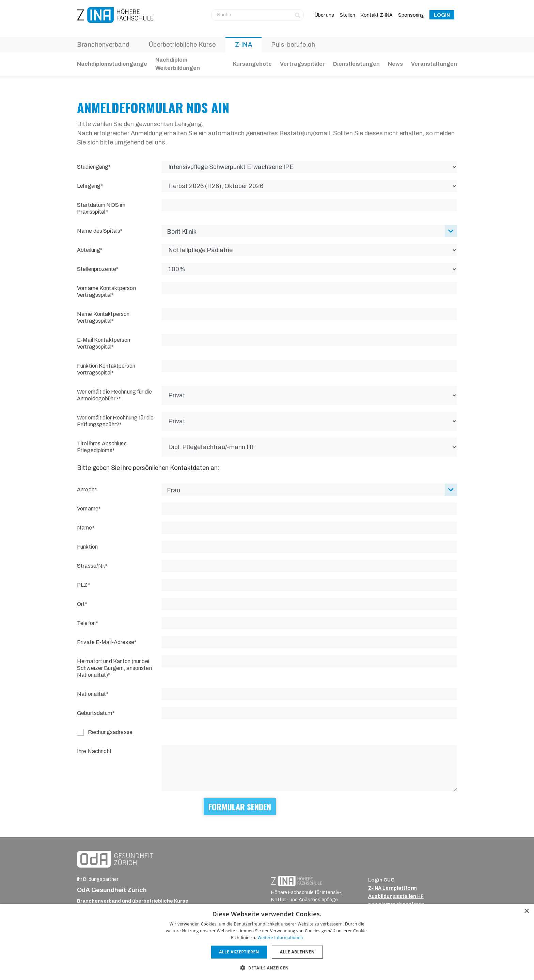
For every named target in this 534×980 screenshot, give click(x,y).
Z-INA (244, 45)
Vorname (88, 509)
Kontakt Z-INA (377, 15)
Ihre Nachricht (94, 751)
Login (442, 15)
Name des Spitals (99, 231)
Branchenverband (103, 45)
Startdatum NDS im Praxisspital (101, 208)
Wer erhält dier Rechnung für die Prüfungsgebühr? (115, 421)
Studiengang (93, 167)
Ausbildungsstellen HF (396, 896)
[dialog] (267, 942)
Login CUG (381, 880)
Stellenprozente (97, 269)
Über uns (324, 15)
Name (85, 528)
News (395, 64)
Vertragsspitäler (302, 64)
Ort (81, 604)
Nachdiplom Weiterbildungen (178, 64)
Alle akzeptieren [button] (239, 952)
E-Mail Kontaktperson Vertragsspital (104, 343)
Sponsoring (411, 15)
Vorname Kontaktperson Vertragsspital (106, 292)
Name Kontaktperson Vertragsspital (103, 317)
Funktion (87, 547)
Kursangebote (252, 64)
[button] (267, 968)
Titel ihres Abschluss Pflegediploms (102, 447)
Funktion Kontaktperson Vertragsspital (106, 369)
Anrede (86, 489)
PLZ (82, 585)
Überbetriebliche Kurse (182, 45)
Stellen (347, 15)
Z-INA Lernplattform (392, 888)
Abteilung (89, 250)
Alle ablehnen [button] (297, 952)
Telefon (86, 623)
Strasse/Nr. (91, 566)
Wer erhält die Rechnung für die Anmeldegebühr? (114, 395)
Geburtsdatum (95, 713)
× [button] (526, 911)
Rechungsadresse (110, 732)
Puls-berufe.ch (293, 45)
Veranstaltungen (434, 64)
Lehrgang (89, 186)
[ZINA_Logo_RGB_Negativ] (296, 881)
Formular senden (240, 807)
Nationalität (92, 694)
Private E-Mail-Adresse (106, 642)
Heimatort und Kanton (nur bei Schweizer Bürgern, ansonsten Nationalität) (114, 668)
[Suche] (257, 15)
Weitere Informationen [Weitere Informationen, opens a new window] (280, 938)
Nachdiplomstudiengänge (112, 64)
